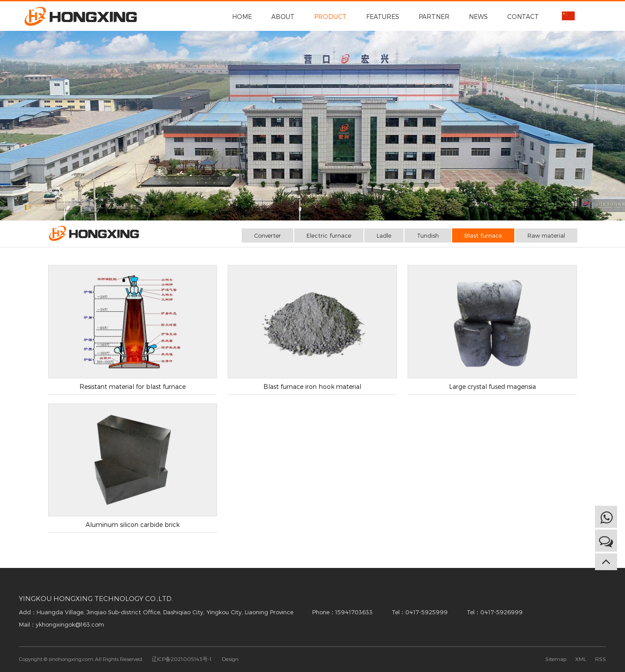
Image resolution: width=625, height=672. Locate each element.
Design (230, 659)
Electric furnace (329, 235)
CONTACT (523, 17)
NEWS (478, 17)
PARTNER (434, 17)
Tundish (428, 235)
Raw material (546, 235)
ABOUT (283, 17)
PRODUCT (330, 17)
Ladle (384, 235)
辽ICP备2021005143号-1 (182, 659)
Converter (268, 235)
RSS (601, 659)
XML (581, 659)
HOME (242, 17)
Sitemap (556, 659)
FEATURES (383, 17)
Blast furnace (483, 235)
